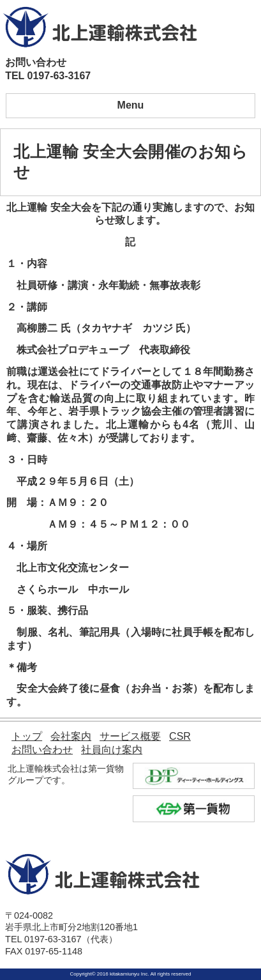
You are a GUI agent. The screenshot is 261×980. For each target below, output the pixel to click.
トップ (27, 736)
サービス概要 (130, 736)
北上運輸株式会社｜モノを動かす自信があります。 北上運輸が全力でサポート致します (101, 27)
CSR (180, 736)
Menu (131, 105)
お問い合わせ (42, 750)
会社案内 (71, 736)
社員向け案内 (112, 750)
